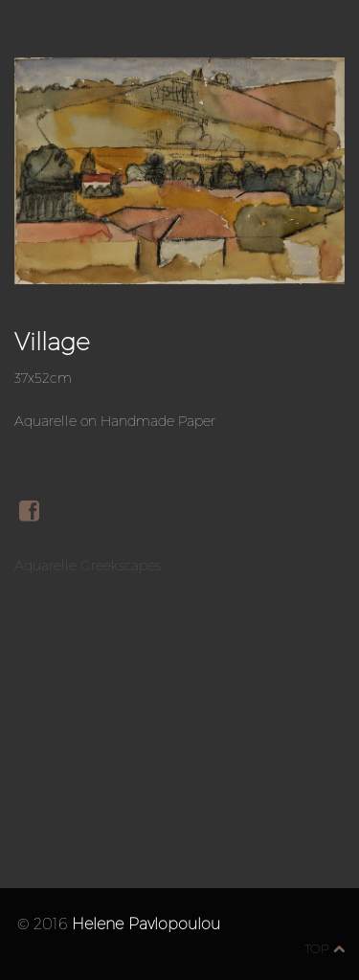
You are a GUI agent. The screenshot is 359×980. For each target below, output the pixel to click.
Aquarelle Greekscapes (88, 565)
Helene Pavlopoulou (146, 923)
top (325, 948)
